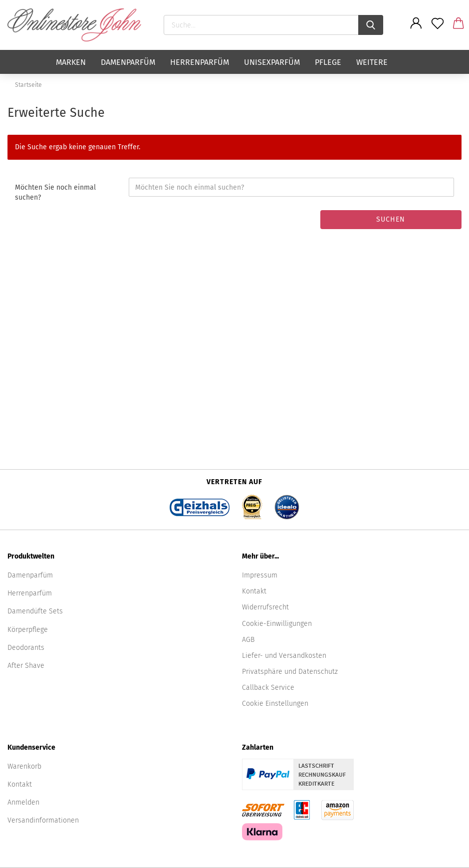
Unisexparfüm (272, 62)
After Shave (26, 666)
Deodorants (26, 648)
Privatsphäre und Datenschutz (290, 672)
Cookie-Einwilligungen (277, 624)
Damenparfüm (128, 62)
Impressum (260, 575)
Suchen (391, 219)
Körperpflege (28, 630)
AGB (248, 640)
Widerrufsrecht (265, 607)
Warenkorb (24, 766)
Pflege (328, 62)
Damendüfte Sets (35, 611)
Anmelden (23, 802)
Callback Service (268, 688)
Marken (71, 62)
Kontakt (254, 591)
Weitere (372, 62)
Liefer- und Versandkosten (284, 656)
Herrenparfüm (200, 62)
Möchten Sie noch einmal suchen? (55, 192)
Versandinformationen (43, 820)
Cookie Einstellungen (275, 704)
